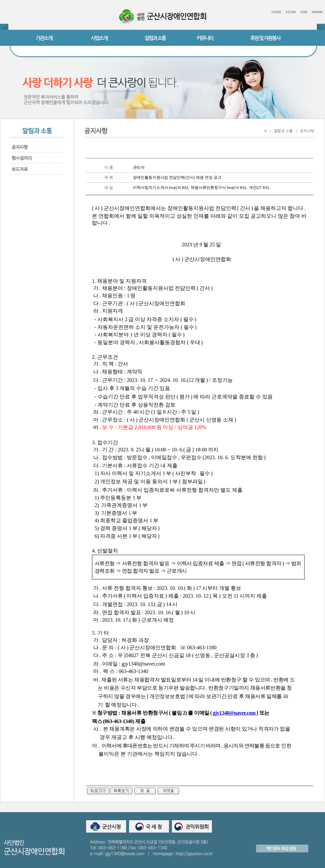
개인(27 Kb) (259, 188)
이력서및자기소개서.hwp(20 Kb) (160, 188)
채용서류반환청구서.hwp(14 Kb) (218, 188)
